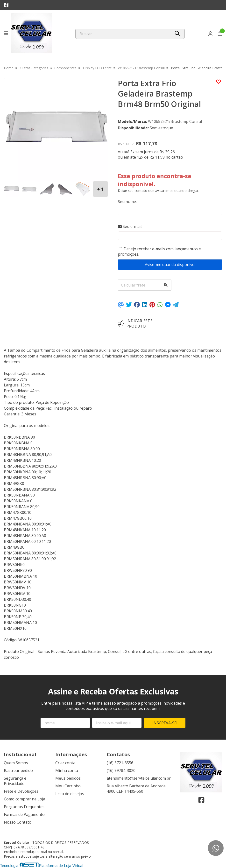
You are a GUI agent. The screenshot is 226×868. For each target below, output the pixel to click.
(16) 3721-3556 (120, 763)
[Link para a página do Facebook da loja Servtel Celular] (6, 5)
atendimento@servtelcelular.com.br (139, 778)
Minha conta (67, 770)
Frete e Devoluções (21, 791)
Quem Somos (16, 763)
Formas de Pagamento (24, 814)
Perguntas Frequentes (24, 807)
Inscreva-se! (165, 723)
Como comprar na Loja (25, 799)
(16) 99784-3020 (121, 770)
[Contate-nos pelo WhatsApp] (216, 848)
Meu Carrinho (68, 786)
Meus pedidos (68, 778)
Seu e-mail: (130, 226)
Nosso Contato (18, 822)
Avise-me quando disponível (170, 265)
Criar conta (65, 763)
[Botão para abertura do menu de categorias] (6, 33)
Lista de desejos (70, 794)
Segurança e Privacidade (15, 781)
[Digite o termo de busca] (123, 34)
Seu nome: (127, 202)
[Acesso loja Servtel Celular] (210, 34)
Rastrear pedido (18, 770)
